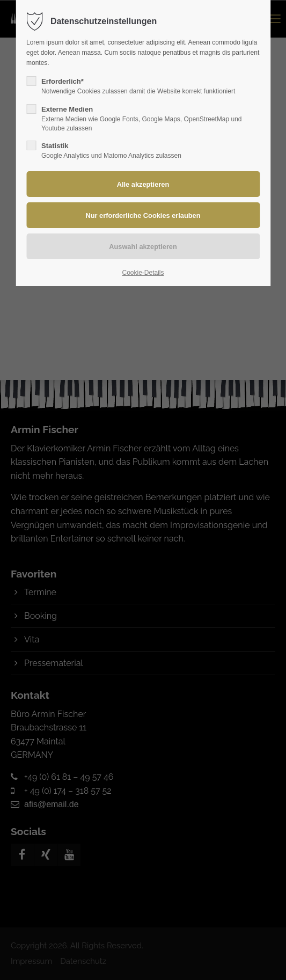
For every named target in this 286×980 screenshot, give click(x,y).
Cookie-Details (143, 273)
